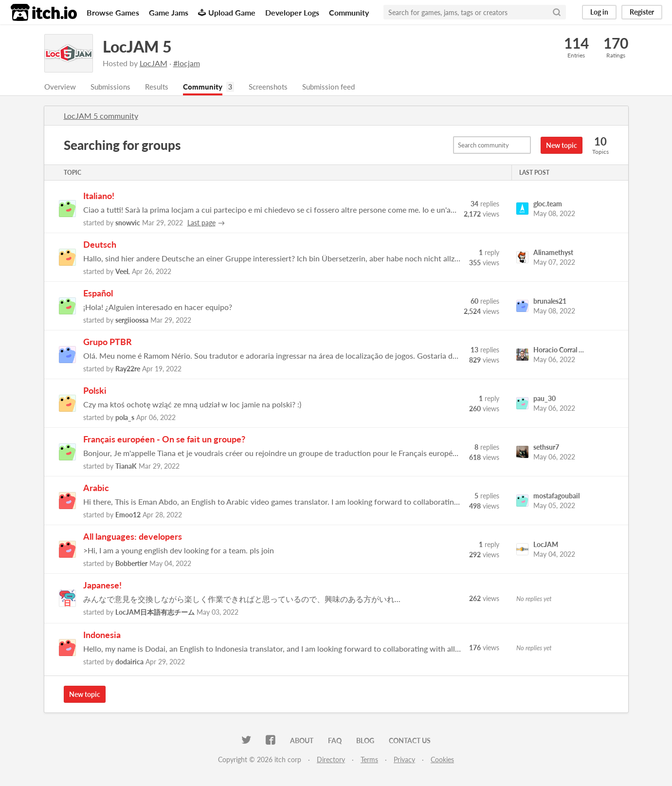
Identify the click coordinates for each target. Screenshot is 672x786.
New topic (562, 146)
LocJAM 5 (137, 46)
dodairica (129, 663)
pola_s (125, 418)
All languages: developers (133, 537)
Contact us (410, 741)
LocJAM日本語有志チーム (155, 613)
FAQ (335, 741)
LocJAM (154, 63)
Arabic (96, 489)
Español (98, 294)
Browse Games (113, 12)
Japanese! (102, 586)
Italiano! (99, 197)
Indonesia (102, 636)
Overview (61, 87)
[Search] (557, 12)
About (302, 741)
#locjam (187, 63)
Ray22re (128, 370)
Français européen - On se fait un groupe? (164, 440)
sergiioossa (132, 321)
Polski (95, 391)
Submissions (113, 87)
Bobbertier (131, 564)
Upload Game (227, 12)
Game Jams (169, 12)
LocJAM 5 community (101, 117)
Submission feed (340, 87)
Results (161, 87)
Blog (365, 741)
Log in (599, 12)
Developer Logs (292, 12)
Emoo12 (128, 516)
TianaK (126, 467)
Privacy (404, 760)
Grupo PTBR (108, 343)
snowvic (128, 224)
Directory (331, 760)
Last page (201, 224)
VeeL (123, 272)
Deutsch (100, 245)
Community (349, 12)
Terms (369, 760)
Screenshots (276, 87)
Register (642, 12)
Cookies (442, 760)
